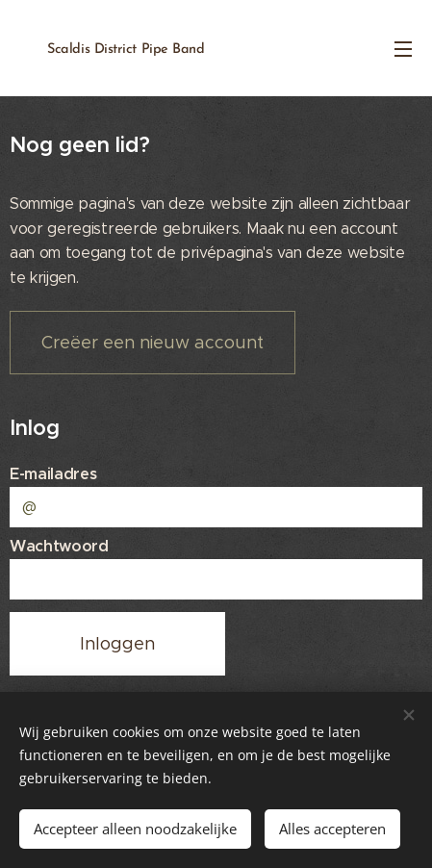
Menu (403, 49)
